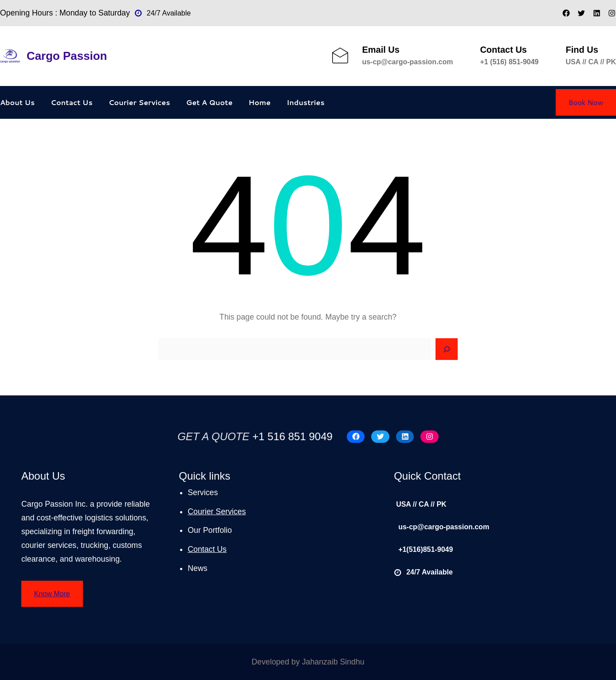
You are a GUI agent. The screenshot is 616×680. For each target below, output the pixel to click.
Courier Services (217, 512)
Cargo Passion (67, 56)
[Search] (447, 349)
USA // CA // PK (591, 62)
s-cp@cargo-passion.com (410, 62)
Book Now (586, 102)
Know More (52, 594)
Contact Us (207, 549)
